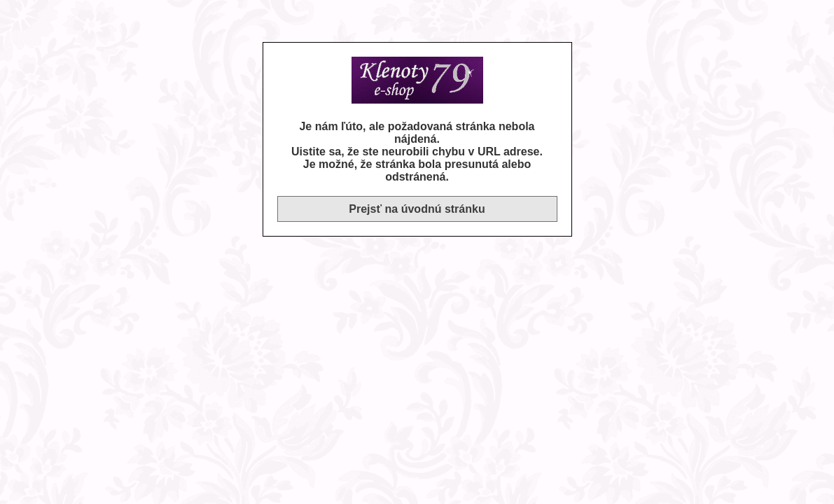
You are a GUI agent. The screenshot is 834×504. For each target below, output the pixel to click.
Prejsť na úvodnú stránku (417, 209)
